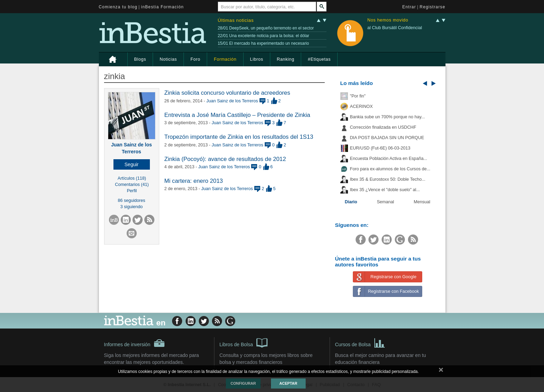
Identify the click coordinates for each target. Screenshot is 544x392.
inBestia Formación (163, 7)
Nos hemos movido (388, 20)
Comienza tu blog (118, 7)
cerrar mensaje (441, 371)
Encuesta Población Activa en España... (389, 159)
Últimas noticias (236, 20)
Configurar (243, 383)
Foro (195, 59)
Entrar (409, 7)
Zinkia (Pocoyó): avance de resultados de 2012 (225, 159)
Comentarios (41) (132, 185)
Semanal (385, 202)
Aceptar (288, 383)
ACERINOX (362, 106)
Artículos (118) (132, 178)
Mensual (422, 202)
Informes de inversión (135, 343)
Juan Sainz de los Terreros (232, 101)
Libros (257, 59)
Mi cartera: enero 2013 (194, 181)
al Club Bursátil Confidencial (395, 28)
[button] (132, 164)
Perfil (132, 191)
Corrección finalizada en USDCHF (383, 127)
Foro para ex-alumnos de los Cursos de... (390, 169)
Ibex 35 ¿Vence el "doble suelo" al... (385, 190)
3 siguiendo (131, 207)
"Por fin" (358, 96)
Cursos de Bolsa (360, 342)
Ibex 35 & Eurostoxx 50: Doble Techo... (388, 179)
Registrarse (433, 7)
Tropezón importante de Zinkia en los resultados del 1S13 (239, 137)
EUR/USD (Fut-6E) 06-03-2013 (380, 148)
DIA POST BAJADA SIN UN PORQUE (387, 138)
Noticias (168, 59)
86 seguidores (131, 201)
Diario (351, 202)
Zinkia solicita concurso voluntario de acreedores (227, 93)
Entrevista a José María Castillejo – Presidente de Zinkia (237, 115)
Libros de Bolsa (244, 342)
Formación (225, 59)
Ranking (286, 59)
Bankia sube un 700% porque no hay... (388, 117)
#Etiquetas (319, 59)
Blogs (140, 59)
